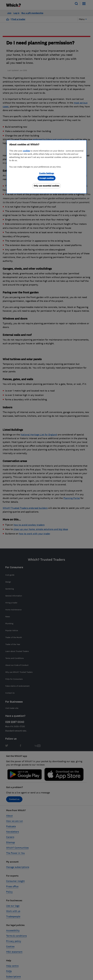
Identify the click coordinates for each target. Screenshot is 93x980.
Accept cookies (46, 178)
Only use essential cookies (46, 186)
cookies (26, 151)
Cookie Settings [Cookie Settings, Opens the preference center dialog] (47, 173)
